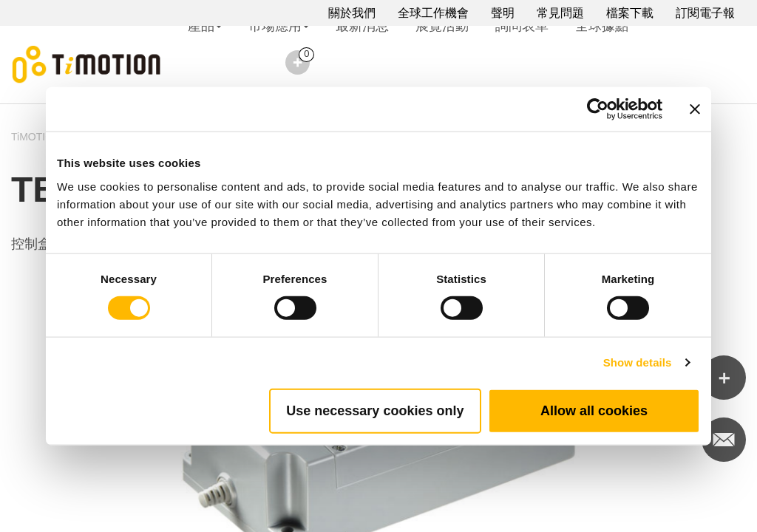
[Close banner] (695, 109)
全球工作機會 (433, 13)
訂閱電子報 (705, 13)
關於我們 (352, 13)
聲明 (503, 13)
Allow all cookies (594, 410)
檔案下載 (630, 13)
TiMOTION (36, 137)
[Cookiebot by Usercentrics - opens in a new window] (598, 109)
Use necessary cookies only (375, 410)
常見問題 (560, 13)
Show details (638, 362)
